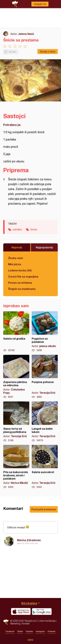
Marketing (15, 624)
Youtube (29, 631)
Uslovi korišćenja (47, 621)
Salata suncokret (45, 467)
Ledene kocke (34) (20, 270)
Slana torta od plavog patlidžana (16, 422)
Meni (30, 640)
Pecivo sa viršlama (20, 283)
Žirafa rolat (16, 258)
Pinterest (51, 631)
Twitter (20, 631)
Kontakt (26, 624)
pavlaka (17, 229)
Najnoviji (17, 247)
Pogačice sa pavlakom (45, 332)
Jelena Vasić (26, 34)
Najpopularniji (44, 247)
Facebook (10, 631)
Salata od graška (16, 332)
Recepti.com (6, 622)
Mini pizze (15, 264)
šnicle (34, 229)
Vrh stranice (29, 603)
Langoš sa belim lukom (45, 422)
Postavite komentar (44, 509)
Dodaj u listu (48, 51)
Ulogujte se (40, 4)
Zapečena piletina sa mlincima (16, 377)
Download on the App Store (21, 611)
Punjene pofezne (45, 377)
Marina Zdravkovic (29, 540)
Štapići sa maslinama (22, 289)
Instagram (40, 631)
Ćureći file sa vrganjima (23, 276)
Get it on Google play (42, 611)
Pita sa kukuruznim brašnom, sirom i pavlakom (16, 467)
